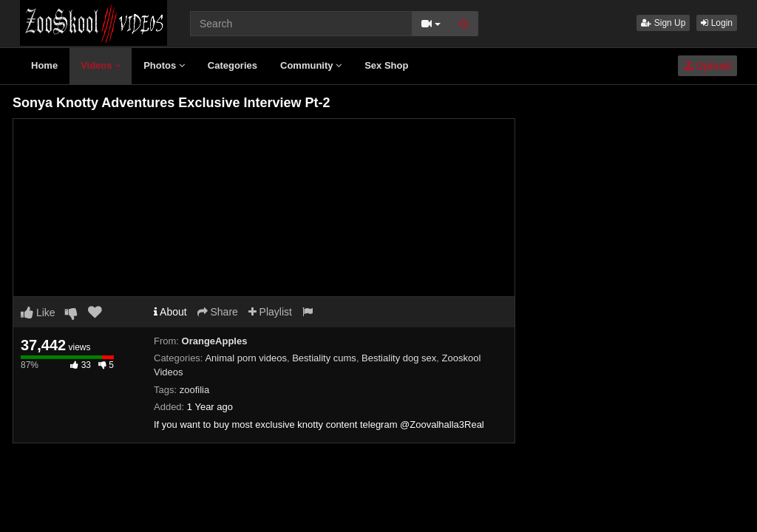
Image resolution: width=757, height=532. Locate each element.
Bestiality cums (324, 358)
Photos (164, 65)
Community (311, 65)
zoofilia (194, 390)
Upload (707, 66)
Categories (232, 65)
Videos (101, 65)
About (170, 312)
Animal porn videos (246, 358)
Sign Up (663, 23)
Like (38, 313)
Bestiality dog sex (399, 358)
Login (717, 23)
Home (44, 65)
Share (218, 312)
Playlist (270, 312)
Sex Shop (386, 65)
